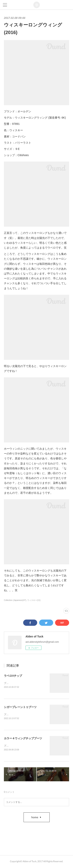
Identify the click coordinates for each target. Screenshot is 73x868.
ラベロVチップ (13, 676)
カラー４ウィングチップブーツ (23, 739)
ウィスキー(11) (34, 600)
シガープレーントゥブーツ (20, 707)
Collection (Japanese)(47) (15, 600)
